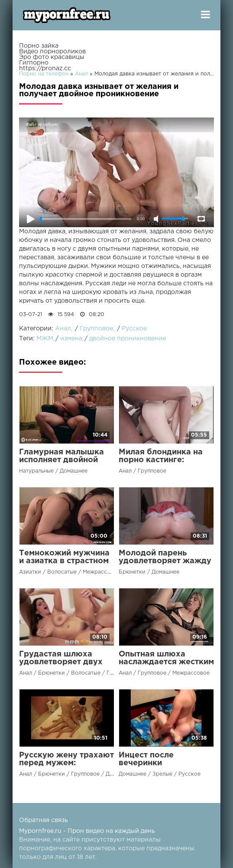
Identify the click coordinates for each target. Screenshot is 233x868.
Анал (63, 329)
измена (71, 339)
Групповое (96, 329)
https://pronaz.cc (45, 69)
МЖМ (45, 339)
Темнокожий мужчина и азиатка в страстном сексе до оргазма (64, 561)
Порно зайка (39, 46)
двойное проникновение (128, 339)
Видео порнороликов (52, 52)
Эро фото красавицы (52, 57)
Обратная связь (44, 820)
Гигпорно (34, 63)
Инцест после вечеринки (146, 759)
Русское (134, 329)
